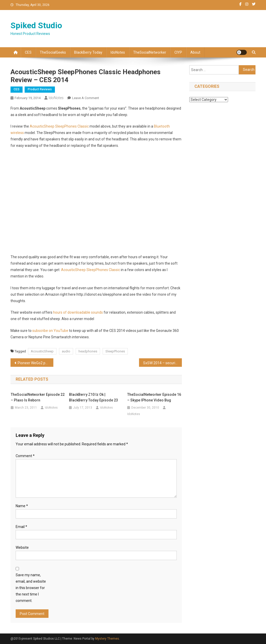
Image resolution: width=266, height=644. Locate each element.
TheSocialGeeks (53, 52)
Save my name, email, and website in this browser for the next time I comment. (31, 588)
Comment (25, 456)
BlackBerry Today (88, 52)
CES (28, 52)
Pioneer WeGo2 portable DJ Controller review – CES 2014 (36, 363)
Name (22, 506)
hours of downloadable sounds (78, 312)
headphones (88, 351)
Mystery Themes (107, 639)
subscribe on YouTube (50, 331)
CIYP (178, 52)
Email (21, 527)
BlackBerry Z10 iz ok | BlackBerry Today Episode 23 (93, 397)
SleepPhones (115, 351)
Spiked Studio (36, 25)
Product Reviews (40, 89)
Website (22, 547)
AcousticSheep (42, 351)
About (195, 52)
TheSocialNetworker (150, 52)
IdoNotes (118, 52)
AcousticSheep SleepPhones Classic (59, 126)
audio (66, 351)
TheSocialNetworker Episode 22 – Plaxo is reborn (38, 397)
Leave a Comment (86, 98)
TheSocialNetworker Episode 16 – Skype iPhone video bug (154, 397)
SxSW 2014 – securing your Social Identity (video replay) (162, 363)
